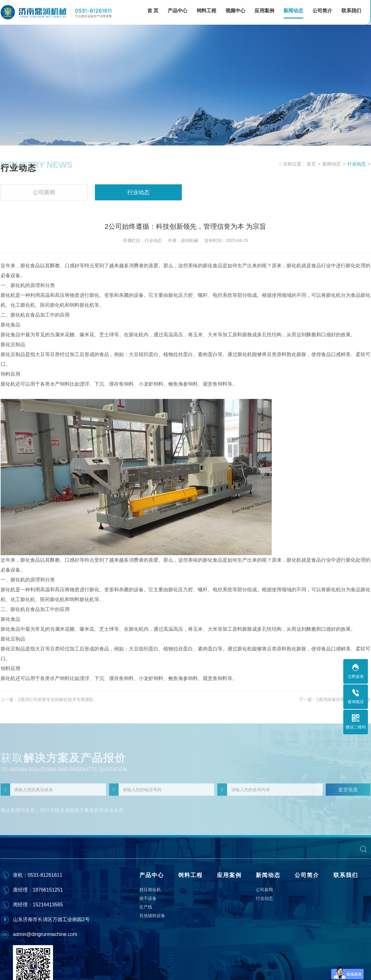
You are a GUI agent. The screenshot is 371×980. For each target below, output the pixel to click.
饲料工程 (190, 875)
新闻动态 (332, 164)
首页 (311, 164)
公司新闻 (44, 192)
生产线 (146, 907)
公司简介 (307, 875)
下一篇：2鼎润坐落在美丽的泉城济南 (335, 703)
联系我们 (346, 875)
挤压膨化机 (150, 890)
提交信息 (348, 795)
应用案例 (229, 875)
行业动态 (357, 164)
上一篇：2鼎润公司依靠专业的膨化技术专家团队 (47, 703)
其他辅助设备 (152, 916)
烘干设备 (148, 898)
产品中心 (152, 875)
